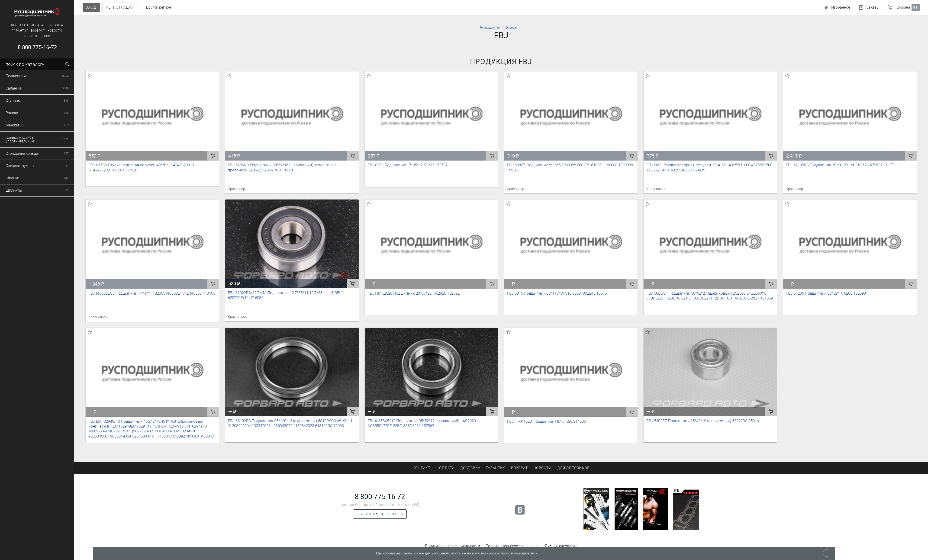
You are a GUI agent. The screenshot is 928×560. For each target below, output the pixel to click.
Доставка (46, 25)
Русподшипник (490, 27)
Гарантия (12, 31)
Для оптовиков (29, 36)
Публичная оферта (561, 546)
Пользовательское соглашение (512, 546)
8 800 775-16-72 (380, 497)
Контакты (11, 25)
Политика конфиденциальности (453, 546)
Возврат (29, 31)
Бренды (511, 27)
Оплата (29, 25)
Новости (47, 31)
